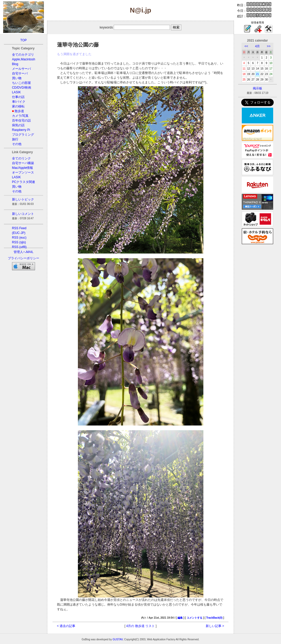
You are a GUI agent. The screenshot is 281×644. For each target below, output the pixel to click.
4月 (258, 46)
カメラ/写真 (20, 116)
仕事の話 (18, 97)
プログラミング (23, 135)
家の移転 (18, 106)
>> (269, 46)
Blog (15, 64)
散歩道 (19, 111)
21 (257, 74)
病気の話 (18, 125)
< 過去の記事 (66, 626)
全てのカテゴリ (23, 55)
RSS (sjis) (19, 242)
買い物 (17, 78)
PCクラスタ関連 (24, 182)
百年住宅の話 (21, 120)
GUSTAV (118, 639)
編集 (180, 618)
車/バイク (19, 102)
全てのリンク (21, 158)
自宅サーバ (20, 73)
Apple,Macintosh (24, 59)
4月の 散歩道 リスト (141, 626)
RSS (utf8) (19, 247)
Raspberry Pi (21, 130)
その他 (17, 144)
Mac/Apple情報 (23, 168)
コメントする (194, 618)
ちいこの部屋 (21, 83)
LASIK (16, 92)
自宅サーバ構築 (23, 163)
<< (246, 46)
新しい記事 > (215, 626)
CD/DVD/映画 (22, 88)
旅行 (15, 139)
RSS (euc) (19, 238)
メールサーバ (21, 69)
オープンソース (23, 172)
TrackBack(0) (214, 618)
